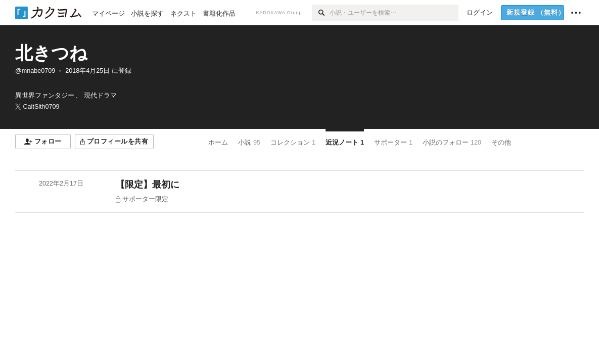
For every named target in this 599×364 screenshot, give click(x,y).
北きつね (51, 53)
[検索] (321, 13)
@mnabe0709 (35, 71)
